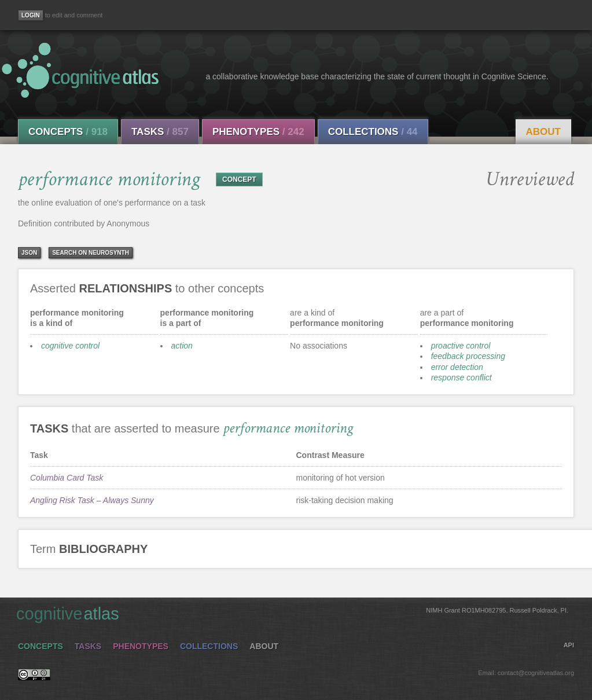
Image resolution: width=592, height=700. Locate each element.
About (543, 132)
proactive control (461, 346)
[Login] (31, 15)
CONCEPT (239, 179)
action (182, 346)
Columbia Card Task (67, 478)
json (29, 253)
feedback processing (468, 356)
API (569, 645)
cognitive (292, 613)
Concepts (68, 132)
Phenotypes (258, 132)
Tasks (160, 132)
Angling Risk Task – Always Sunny (92, 500)
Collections (373, 132)
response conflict (462, 378)
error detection (457, 367)
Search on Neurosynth (91, 253)
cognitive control (70, 346)
